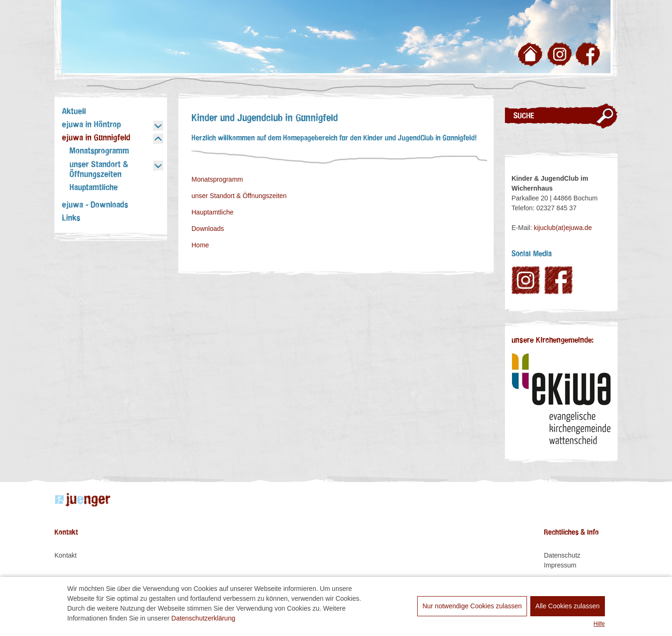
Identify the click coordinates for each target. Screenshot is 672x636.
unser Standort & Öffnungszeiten (99, 170)
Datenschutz (562, 555)
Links (71, 218)
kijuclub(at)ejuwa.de (563, 228)
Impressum (560, 565)
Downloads (208, 229)
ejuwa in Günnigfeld (96, 138)
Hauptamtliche (94, 188)
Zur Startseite (532, 56)
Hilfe (599, 624)
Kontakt (65, 555)
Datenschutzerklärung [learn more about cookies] (203, 618)
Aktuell (74, 112)
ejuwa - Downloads (95, 205)
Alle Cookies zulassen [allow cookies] (568, 606)
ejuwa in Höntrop (91, 125)
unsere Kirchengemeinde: (553, 340)
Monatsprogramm (99, 151)
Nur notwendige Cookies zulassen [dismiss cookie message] (472, 606)
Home (200, 245)
